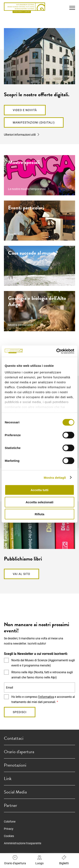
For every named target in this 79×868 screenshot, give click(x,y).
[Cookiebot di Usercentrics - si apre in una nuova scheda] (57, 351)
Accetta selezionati (39, 502)
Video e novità (25, 110)
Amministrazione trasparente (23, 843)
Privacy (9, 829)
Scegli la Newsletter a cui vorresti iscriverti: (36, 654)
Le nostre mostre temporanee (27, 189)
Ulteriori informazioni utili (20, 135)
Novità (12, 279)
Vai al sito (21, 574)
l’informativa (46, 697)
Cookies (9, 836)
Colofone (10, 822)
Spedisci (20, 712)
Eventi (12, 234)
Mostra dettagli (55, 477)
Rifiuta (40, 514)
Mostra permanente (21, 325)
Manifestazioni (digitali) (34, 122)
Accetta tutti (40, 490)
